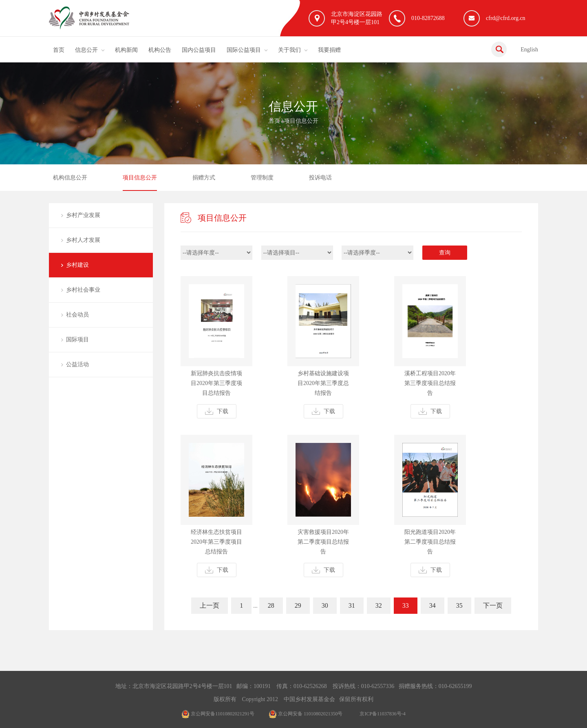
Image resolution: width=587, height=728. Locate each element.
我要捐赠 (329, 50)
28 (271, 605)
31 (352, 605)
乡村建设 (77, 265)
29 (298, 605)
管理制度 (262, 178)
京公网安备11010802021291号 (218, 714)
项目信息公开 (301, 121)
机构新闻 (126, 50)
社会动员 (77, 315)
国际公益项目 (244, 50)
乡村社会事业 (83, 290)
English (529, 50)
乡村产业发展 (83, 215)
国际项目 (77, 340)
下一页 (493, 605)
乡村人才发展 (83, 240)
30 (325, 605)
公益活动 (77, 364)
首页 (59, 50)
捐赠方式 (204, 178)
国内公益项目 (199, 50)
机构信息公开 (70, 178)
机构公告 (160, 50)
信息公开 (86, 50)
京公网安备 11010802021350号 (306, 714)
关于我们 (289, 50)
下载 (217, 411)
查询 (445, 253)
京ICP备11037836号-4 (382, 714)
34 (433, 605)
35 (459, 605)
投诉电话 (320, 178)
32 (379, 605)
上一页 (210, 605)
